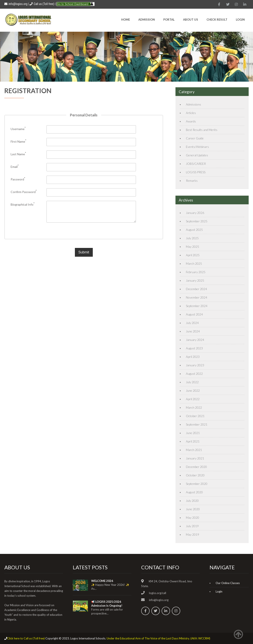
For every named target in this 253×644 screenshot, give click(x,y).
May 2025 (193, 247)
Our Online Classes (228, 583)
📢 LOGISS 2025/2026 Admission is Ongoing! (107, 604)
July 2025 (192, 238)
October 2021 (195, 416)
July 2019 (192, 526)
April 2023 (193, 357)
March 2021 (194, 450)
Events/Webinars (197, 147)
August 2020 (194, 492)
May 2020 (193, 518)
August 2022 (194, 374)
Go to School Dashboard (73, 4)
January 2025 (195, 280)
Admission (147, 20)
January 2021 (195, 458)
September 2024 (197, 306)
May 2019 (193, 534)
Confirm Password (24, 192)
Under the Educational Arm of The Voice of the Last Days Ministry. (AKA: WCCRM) (158, 638)
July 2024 (192, 323)
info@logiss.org (16, 4)
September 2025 (197, 221)
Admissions (193, 104)
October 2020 (195, 475)
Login (240, 20)
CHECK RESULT (217, 20)
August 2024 (194, 314)
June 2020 (193, 509)
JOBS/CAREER (196, 164)
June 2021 (193, 433)
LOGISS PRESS (196, 172)
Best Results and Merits (202, 130)
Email (15, 167)
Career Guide (195, 138)
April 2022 (193, 399)
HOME (126, 20)
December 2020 (196, 467)
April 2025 (193, 255)
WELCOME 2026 (102, 581)
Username (18, 129)
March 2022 (194, 407)
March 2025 (194, 263)
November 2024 (197, 297)
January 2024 (195, 340)
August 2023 (194, 348)
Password (18, 179)
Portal (169, 20)
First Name (18, 141)
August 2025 (194, 230)
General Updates (197, 155)
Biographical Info (23, 204)
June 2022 (193, 391)
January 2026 (195, 213)
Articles (191, 113)
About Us (191, 20)
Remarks (192, 181)
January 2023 (195, 365)
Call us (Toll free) (44, 4)
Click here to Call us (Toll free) (26, 638)
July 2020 (192, 501)
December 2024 (196, 289)
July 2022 (192, 382)
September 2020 (197, 484)
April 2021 (193, 441)
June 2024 (193, 331)
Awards (191, 121)
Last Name (18, 154)
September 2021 (197, 424)
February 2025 (196, 272)
